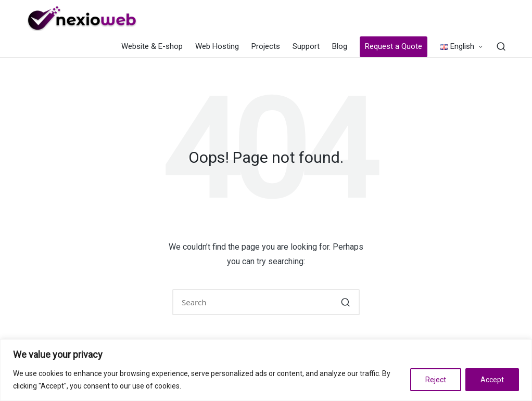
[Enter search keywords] (266, 302)
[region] (266, 370)
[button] (345, 302)
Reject (436, 380)
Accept (492, 380)
